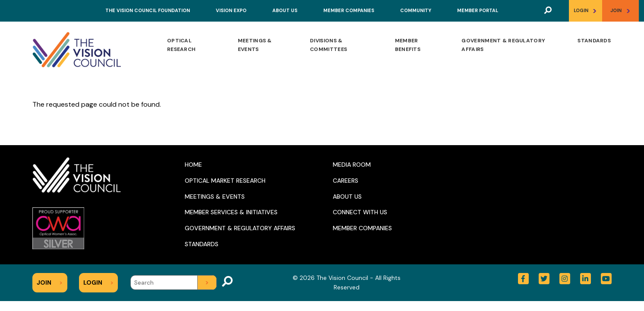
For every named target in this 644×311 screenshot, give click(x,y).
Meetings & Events (255, 45)
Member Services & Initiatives (231, 212)
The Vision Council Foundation (148, 10)
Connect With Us (360, 212)
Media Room (352, 165)
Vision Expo (231, 10)
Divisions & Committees (328, 45)
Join (620, 11)
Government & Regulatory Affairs (503, 45)
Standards (594, 41)
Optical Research (181, 45)
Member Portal (478, 10)
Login (585, 11)
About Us (285, 10)
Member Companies (349, 10)
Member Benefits (408, 45)
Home (193, 165)
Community (416, 10)
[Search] (174, 282)
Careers (346, 181)
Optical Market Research (225, 181)
